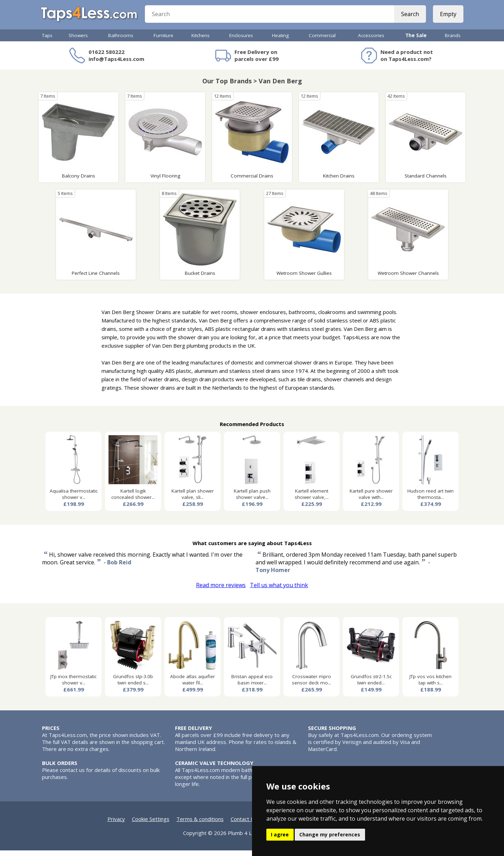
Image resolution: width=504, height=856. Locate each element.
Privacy (116, 824)
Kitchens (201, 41)
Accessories (371, 41)
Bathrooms (121, 41)
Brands (453, 41)
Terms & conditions (200, 824)
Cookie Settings (151, 824)
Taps (47, 41)
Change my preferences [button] (330, 834)
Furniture (163, 41)
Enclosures (241, 41)
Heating (280, 41)
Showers (78, 41)
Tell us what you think (279, 591)
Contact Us (244, 824)
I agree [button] (280, 834)
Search (409, 18)
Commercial (322, 41)
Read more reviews (221, 591)
